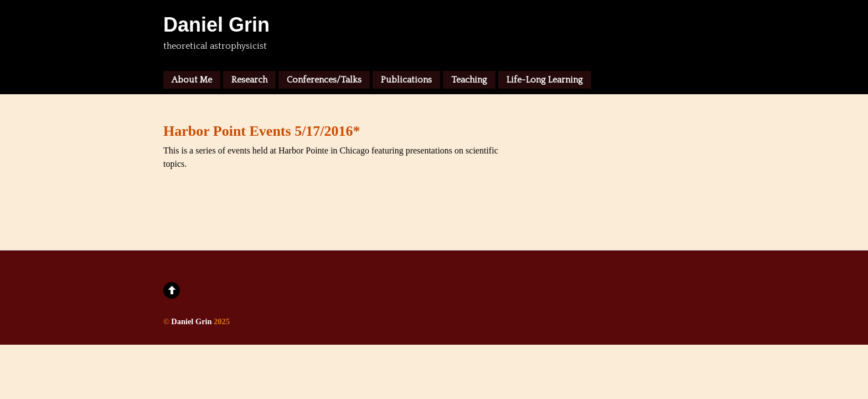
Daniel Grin (191, 321)
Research (249, 80)
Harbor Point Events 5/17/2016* (262, 131)
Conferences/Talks (324, 80)
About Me (192, 80)
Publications (406, 80)
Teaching (469, 80)
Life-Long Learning (545, 80)
